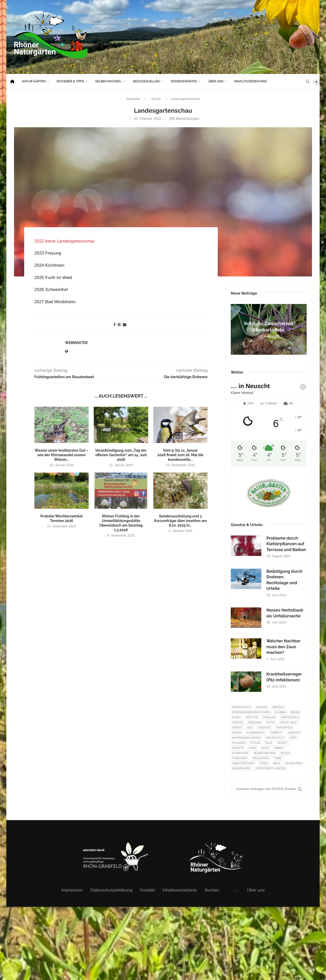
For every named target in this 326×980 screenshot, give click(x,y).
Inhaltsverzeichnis (251, 81)
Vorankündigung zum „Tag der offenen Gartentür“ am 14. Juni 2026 (121, 455)
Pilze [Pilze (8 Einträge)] (269, 743)
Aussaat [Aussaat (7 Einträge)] (262, 707)
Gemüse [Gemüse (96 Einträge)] (237, 723)
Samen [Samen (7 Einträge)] (279, 748)
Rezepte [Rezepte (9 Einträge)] (238, 748)
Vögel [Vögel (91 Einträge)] (264, 763)
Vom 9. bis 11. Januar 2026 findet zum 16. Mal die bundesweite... (180, 455)
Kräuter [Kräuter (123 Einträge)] (294, 733)
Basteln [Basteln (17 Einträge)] (279, 707)
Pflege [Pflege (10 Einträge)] (255, 743)
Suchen (212, 890)
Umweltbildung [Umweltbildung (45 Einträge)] (243, 763)
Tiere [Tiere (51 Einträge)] (278, 758)
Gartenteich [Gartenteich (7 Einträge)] (290, 717)
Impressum (72, 890)
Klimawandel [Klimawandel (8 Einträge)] (256, 733)
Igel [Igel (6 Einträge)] (250, 728)
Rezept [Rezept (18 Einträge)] (283, 743)
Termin (156, 99)
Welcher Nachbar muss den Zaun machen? (283, 647)
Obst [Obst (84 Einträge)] (293, 738)
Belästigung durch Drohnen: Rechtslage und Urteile (284, 580)
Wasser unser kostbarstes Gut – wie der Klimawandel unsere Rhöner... (62, 455)
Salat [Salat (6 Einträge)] (265, 748)
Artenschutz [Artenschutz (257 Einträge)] (241, 707)
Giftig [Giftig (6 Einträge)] (271, 723)
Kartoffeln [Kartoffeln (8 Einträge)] (284, 728)
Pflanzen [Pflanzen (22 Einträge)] (239, 743)
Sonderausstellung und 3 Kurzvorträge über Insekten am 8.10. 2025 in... (180, 520)
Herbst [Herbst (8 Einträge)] (237, 728)
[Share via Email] (125, 324)
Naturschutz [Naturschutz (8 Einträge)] (275, 738)
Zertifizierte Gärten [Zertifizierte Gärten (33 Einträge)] (271, 768)
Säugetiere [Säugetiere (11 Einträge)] (261, 758)
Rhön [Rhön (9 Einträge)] (253, 748)
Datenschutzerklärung (111, 890)
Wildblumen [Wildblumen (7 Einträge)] (294, 763)
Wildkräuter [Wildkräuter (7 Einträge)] (241, 768)
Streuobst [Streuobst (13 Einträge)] (240, 758)
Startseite (133, 99)
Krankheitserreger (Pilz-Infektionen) (284, 677)
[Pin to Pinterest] (119, 324)
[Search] (308, 82)
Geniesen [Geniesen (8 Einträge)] (255, 723)
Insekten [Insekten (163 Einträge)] (265, 728)
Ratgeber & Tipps (70, 81)
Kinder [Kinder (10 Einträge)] (237, 733)
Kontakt (147, 890)
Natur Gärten (34, 81)
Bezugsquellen (146, 81)
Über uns (216, 81)
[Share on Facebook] (115, 324)
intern (237, 891)
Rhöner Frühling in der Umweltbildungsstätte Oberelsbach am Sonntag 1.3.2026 (121, 523)
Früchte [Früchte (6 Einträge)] (252, 717)
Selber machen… (109, 81)
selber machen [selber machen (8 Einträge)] (265, 753)
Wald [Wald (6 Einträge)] (277, 763)
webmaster (76, 342)
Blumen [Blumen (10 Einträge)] (281, 712)
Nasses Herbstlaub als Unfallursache (285, 613)
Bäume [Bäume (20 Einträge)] (295, 712)
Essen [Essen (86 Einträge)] (236, 717)
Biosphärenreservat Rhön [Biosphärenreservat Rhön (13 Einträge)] (251, 712)
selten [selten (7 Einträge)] (285, 753)
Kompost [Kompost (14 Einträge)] (276, 733)
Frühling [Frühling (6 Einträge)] (269, 717)
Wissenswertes (184, 81)
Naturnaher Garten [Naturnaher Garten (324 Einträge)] (246, 738)
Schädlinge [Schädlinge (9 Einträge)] (240, 753)
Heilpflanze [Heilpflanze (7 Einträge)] (288, 723)
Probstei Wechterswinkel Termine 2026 (62, 518)
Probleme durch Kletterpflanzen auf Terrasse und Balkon (286, 544)
